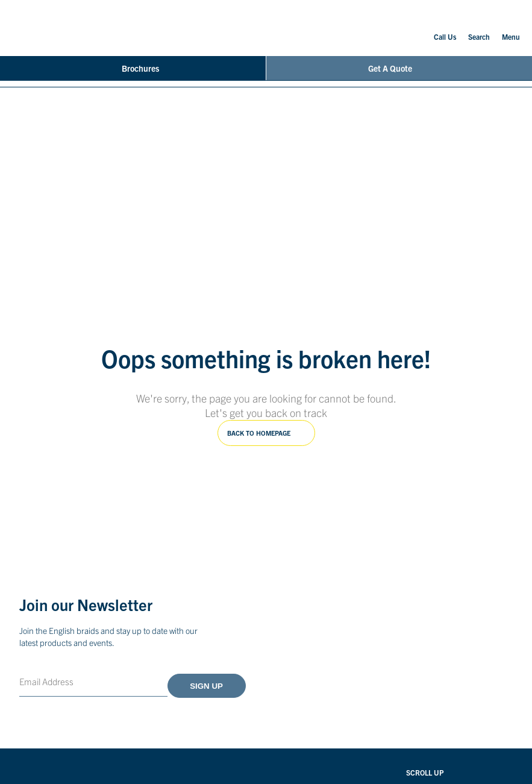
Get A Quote (399, 68)
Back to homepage (259, 433)
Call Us (445, 28)
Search (479, 28)
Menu (511, 27)
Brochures (133, 68)
